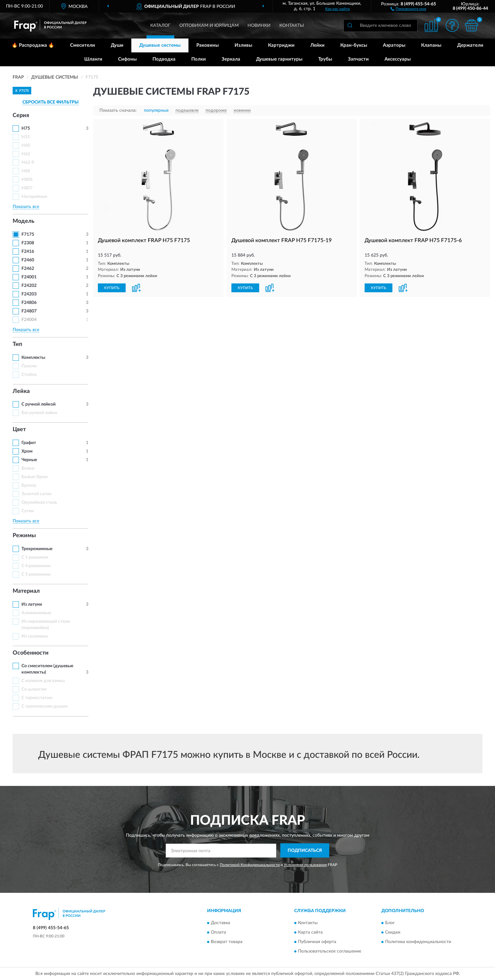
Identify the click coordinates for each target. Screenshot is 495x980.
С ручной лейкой (39, 404)
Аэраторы (394, 45)
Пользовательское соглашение (330, 952)
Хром (27, 451)
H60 (26, 146)
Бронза (29, 485)
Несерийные (34, 197)
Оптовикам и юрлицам (209, 26)
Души (117, 45)
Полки (199, 59)
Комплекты (33, 358)
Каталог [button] (160, 26)
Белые (28, 468)
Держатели (470, 45)
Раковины (208, 45)
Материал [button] (26, 591)
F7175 (28, 235)
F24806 (29, 303)
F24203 (29, 294)
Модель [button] (24, 221)
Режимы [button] (24, 536)
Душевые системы (160, 45)
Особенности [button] (31, 653)
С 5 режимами (36, 574)
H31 (26, 137)
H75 (26, 128)
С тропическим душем (45, 706)
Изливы (243, 45)
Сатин (28, 511)
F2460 (28, 260)
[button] (408, 9)
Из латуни (32, 604)
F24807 (29, 311)
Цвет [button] (19, 430)
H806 (27, 180)
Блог (390, 923)
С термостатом (37, 698)
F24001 (29, 277)
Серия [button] (21, 116)
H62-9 (28, 163)
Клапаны (431, 45)
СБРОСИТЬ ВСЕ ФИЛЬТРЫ (51, 102)
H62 (26, 154)
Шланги (93, 59)
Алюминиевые (36, 613)
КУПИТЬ (112, 288)
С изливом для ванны (43, 681)
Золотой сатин (36, 494)
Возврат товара (227, 942)
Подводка (164, 59)
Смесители (83, 45)
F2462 (28, 269)
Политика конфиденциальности (418, 942)
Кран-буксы (354, 45)
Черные (29, 460)
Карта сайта (310, 933)
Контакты (292, 26)
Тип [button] (17, 344)
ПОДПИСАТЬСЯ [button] (305, 851)
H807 (27, 188)
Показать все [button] (26, 207)
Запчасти (358, 59)
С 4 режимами (36, 566)
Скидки (393, 933)
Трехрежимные (37, 549)
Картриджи (281, 45)
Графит (29, 443)
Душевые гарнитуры (279, 59)
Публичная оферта (317, 942)
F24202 (29, 286)
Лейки (317, 45)
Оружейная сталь (39, 502)
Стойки (29, 375)
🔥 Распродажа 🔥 (33, 45)
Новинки (259, 26)
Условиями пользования (305, 865)
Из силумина (35, 636)
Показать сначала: (118, 110)
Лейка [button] (21, 391)
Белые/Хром (35, 477)
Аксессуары (398, 59)
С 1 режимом (35, 557)
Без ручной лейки (39, 413)
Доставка (221, 923)
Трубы (325, 59)
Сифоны (127, 59)
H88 (26, 171)
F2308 (28, 243)
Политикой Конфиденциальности (250, 865)
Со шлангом (34, 689)
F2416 (28, 252)
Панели (29, 366)
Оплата (218, 933)
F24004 (29, 320)
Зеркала (231, 59)
